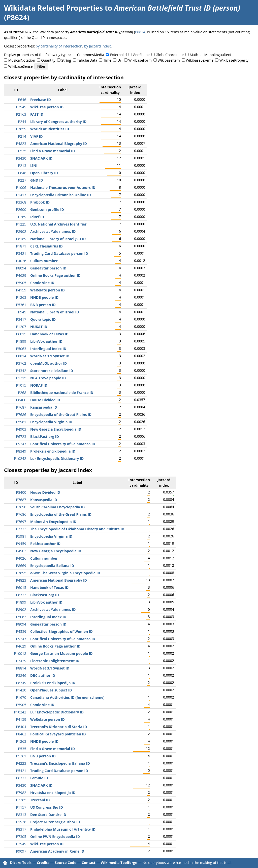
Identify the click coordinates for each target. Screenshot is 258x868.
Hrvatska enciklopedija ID (53, 793)
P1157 (21, 807)
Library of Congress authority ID (58, 122)
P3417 (21, 319)
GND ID (37, 180)
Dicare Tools (21, 863)
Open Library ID (44, 173)
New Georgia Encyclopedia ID (56, 429)
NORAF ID (39, 385)
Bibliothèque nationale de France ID (62, 393)
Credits (43, 863)
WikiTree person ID (47, 107)
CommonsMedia (91, 55)
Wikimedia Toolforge (119, 863)
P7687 (21, 407)
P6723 (21, 437)
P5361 (21, 305)
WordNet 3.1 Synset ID (50, 356)
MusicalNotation (22, 60)
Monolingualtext (218, 55)
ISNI (34, 166)
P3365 (21, 800)
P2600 (21, 209)
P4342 (21, 371)
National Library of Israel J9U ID (58, 239)
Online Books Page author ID (55, 275)
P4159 (21, 290)
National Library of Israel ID (55, 312)
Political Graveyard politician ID (58, 734)
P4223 (21, 763)
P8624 (140, 32)
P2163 (21, 114)
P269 (22, 217)
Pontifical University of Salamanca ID (63, 444)
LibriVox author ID (46, 341)
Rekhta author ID (45, 544)
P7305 (21, 837)
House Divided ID (45, 400)
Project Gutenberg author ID (55, 822)
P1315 (21, 378)
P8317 (21, 829)
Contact (89, 863)
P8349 (21, 451)
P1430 (21, 690)
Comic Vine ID (42, 283)
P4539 (21, 631)
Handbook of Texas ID (49, 334)
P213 (22, 166)
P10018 (20, 653)
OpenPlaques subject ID (51, 690)
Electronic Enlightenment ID (55, 661)
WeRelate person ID (47, 290)
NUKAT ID (39, 327)
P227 (22, 180)
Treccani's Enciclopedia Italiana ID (60, 763)
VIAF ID (37, 136)
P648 (22, 173)
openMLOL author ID (49, 363)
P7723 (21, 529)
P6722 (21, 778)
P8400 (21, 400)
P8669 (21, 566)
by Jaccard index (98, 46)
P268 (22, 393)
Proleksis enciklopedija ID (53, 451)
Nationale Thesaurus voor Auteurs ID (63, 188)
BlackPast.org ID (45, 437)
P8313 (21, 815)
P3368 (21, 202)
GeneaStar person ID (48, 268)
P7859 (21, 129)
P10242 (20, 458)
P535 (22, 151)
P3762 (21, 363)
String (66, 60)
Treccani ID (40, 800)
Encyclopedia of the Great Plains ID (61, 415)
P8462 (21, 734)
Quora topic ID (43, 319)
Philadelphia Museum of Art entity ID (63, 829)
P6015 (21, 334)
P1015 (21, 385)
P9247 (21, 444)
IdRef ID (37, 217)
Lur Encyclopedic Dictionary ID (57, 458)
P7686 (21, 415)
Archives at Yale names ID (53, 231)
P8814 (21, 356)
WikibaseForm (140, 60)
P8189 (21, 239)
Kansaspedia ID (44, 407)
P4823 (21, 144)
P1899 (21, 341)
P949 (22, 312)
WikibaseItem (169, 60)
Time (107, 60)
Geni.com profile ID (47, 209)
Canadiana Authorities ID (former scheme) (67, 697)
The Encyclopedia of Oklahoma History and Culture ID (77, 529)
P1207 (21, 327)
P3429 (21, 661)
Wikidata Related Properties (53, 8)
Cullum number (44, 261)
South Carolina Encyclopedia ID (57, 507)
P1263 (21, 297)
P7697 (21, 522)
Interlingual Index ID (48, 349)
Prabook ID (40, 202)
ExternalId (118, 55)
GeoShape (141, 55)
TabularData (87, 60)
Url (120, 60)
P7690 (21, 507)
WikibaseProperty (234, 60)
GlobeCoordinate (170, 55)
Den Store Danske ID (48, 815)
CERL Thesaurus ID (46, 246)
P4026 (21, 261)
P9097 (21, 851)
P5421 (21, 253)
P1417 (21, 195)
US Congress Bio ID (47, 807)
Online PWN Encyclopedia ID (55, 837)
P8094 (21, 268)
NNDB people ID (44, 297)
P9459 (21, 544)
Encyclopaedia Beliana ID (52, 566)
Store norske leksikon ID (52, 371)
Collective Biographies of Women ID (61, 631)
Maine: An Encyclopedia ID (53, 522)
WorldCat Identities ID (50, 129)
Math (194, 55)
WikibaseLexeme (200, 60)
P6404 (21, 727)
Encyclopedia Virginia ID (51, 422)
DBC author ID (43, 675)
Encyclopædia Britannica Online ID (61, 195)
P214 (22, 136)
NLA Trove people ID (48, 378)
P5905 (21, 283)
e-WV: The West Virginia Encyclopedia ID (65, 573)
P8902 (21, 231)
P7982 (21, 793)
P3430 (21, 158)
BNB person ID (43, 305)
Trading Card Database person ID (59, 253)
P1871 (21, 246)
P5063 (21, 349)
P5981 (21, 422)
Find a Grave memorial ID (53, 151)
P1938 (21, 822)
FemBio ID (39, 778)
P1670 (21, 697)
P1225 (21, 224)
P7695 (21, 573)
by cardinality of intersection (59, 46)
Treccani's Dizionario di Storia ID (59, 727)
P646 (22, 100)
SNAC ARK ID (41, 158)
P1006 (21, 188)
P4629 (21, 275)
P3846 (21, 675)
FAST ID (37, 114)
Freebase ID (41, 100)
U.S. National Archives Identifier (58, 224)
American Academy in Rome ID (57, 851)
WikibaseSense (21, 66)
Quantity (48, 60)
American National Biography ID (59, 144)
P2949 (21, 107)
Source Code (66, 863)
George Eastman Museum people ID (61, 653)
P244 (22, 122)
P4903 (21, 429)
